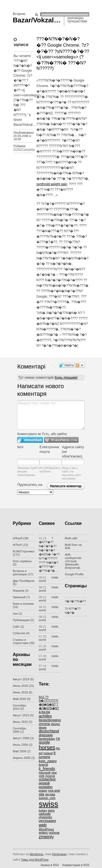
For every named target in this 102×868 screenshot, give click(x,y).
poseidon (46, 787)
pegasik (44, 783)
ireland (48, 753)
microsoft (45, 773)
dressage (46, 735)
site (42, 794)
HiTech (17, 545)
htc (58, 748)
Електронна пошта (49, 449)
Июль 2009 (20, 745)
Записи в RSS (50, 865)
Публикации (21, 620)
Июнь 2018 (20, 692)
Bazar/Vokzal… (37, 20)
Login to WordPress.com (61, 440)
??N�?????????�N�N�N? (49, 701)
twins (51, 810)
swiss (49, 804)
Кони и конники (23, 604)
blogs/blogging (50, 720)
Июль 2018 (20, 686)
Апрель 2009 (22, 758)
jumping (45, 757)
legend (44, 765)
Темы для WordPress (35, 860)
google (44, 742)
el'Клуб (18, 538)
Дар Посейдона (24, 581)
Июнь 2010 (20, 722)
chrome (45, 724)
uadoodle (45, 814)
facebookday (47, 739)
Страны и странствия (21, 641)
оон (15, 613)
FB (58, 739)
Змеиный (19, 597)
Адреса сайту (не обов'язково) (73, 452)
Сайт (16, 627)
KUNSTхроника (24, 149)
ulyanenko (46, 817)
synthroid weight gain (52, 184)
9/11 (42, 697)
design (55, 724)
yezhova (54, 833)
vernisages (48, 821)
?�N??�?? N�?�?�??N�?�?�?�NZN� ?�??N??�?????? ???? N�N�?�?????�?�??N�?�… (49, 554)
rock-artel (54, 791)
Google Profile (74, 574)
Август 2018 (21, 679)
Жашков (18, 591)
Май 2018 (19, 699)
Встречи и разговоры (20, 573)
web (43, 825)
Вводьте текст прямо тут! (51, 415)
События (19, 633)
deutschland (49, 731)
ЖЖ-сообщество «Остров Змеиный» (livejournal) (73, 561)
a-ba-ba (44, 712)
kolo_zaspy (48, 761)
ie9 (41, 753)
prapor (43, 791)
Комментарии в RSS (76, 865)
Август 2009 (21, 738)
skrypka (50, 794)
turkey (43, 810)
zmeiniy (46, 837)
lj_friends (47, 769)
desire (43, 728)
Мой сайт (71, 538)
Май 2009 (19, 751)
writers (43, 833)
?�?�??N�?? (75, 601)
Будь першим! (66, 377)
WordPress (47, 829)
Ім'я (20, 447)
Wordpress (36, 854)
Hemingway (59, 854)
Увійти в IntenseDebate (30, 440)
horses (47, 747)
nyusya (50, 776)
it (55, 753)
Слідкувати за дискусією (80, 365)
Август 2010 (21, 715)
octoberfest (47, 779)
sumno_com (47, 798)
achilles (45, 716)
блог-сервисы (22, 561)
